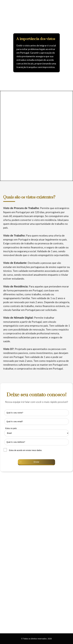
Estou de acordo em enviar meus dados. (26, 450)
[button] (3, 45)
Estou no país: (11, 428)
